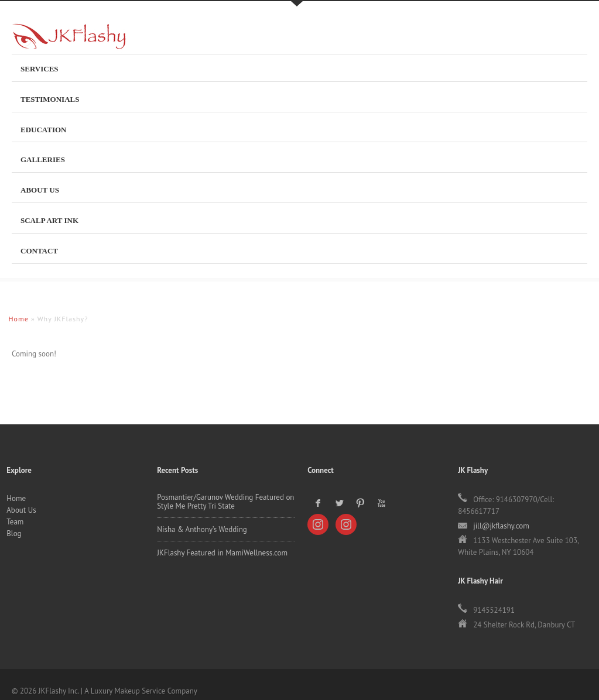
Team (15, 359)
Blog (14, 371)
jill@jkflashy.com (501, 363)
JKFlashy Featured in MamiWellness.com (222, 390)
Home (16, 336)
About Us (21, 347)
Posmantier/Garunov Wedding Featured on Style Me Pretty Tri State (225, 339)
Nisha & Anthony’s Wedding (202, 367)
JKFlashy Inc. (64, 42)
